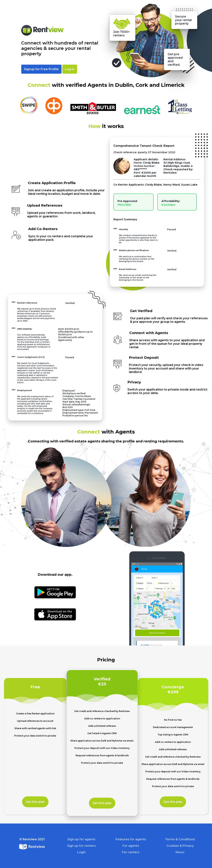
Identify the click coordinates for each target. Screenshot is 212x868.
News (180, 852)
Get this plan (35, 802)
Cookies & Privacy (180, 846)
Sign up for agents (81, 839)
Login (81, 852)
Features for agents (131, 839)
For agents (131, 846)
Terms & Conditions (180, 839)
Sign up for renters (81, 846)
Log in (70, 69)
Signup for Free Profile (41, 69)
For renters (131, 852)
